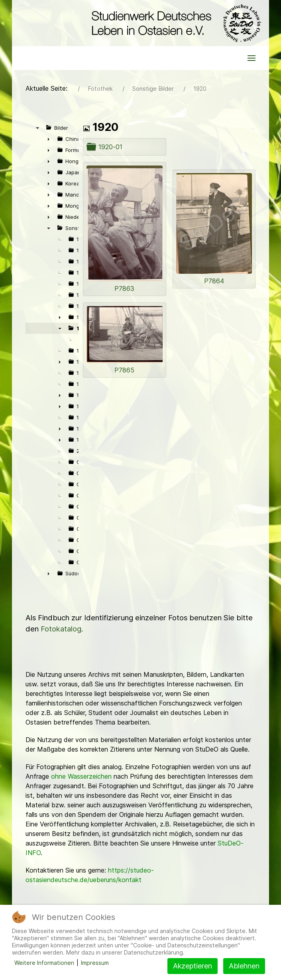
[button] (252, 58)
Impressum (95, 963)
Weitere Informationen (44, 963)
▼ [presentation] (37, 128)
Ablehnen (244, 966)
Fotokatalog (61, 629)
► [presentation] (49, 139)
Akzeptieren (193, 966)
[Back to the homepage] (174, 23)
